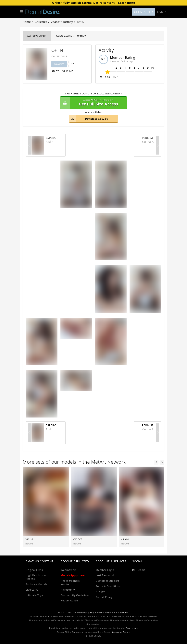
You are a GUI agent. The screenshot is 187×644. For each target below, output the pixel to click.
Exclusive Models (36, 584)
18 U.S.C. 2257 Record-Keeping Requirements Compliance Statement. (94, 612)
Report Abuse (69, 601)
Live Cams (32, 590)
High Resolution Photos (36, 577)
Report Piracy (104, 597)
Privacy (100, 592)
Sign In (162, 12)
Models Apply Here (73, 575)
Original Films (34, 570)
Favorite (59, 64)
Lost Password (105, 575)
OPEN (57, 50)
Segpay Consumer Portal (117, 632)
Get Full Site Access (93, 103)
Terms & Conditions (108, 586)
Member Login (105, 570)
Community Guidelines (75, 595)
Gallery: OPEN (37, 36)
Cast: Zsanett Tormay (71, 36)
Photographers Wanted (70, 583)
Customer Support (107, 581)
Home (27, 22)
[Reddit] (139, 570)
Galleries (41, 22)
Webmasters (69, 570)
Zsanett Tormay (62, 22)
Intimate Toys (34, 595)
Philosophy (68, 590)
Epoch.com (132, 628)
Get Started (143, 12)
